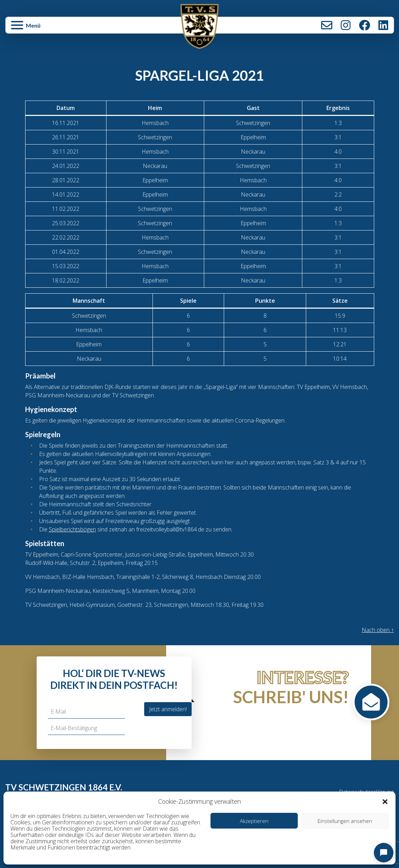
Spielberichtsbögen (72, 529)
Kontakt (327, 25)
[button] (385, 801)
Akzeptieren (254, 821)
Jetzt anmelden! (168, 709)
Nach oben (378, 630)
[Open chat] (384, 853)
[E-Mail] (86, 712)
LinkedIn (383, 25)
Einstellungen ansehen (345, 821)
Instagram (346, 25)
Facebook (364, 25)
